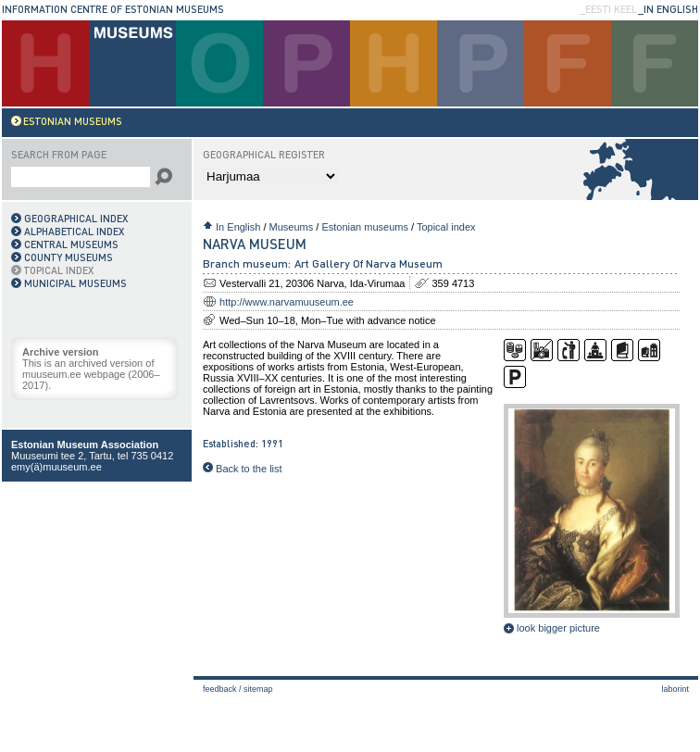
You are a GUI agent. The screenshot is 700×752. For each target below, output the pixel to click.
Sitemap (258, 689)
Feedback (220, 689)
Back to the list (243, 469)
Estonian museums (365, 227)
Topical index (446, 227)
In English (238, 227)
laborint (675, 689)
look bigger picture (552, 628)
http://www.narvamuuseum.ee (287, 302)
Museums (292, 227)
